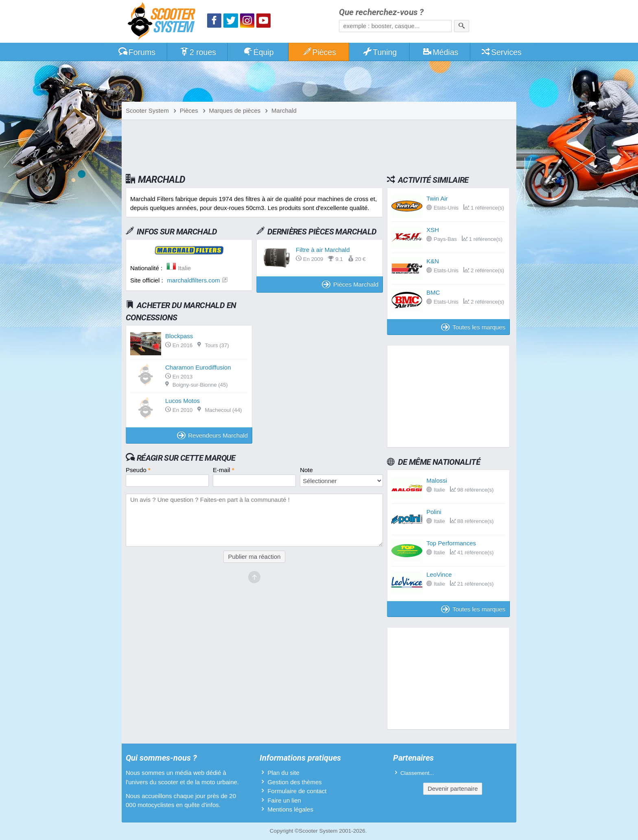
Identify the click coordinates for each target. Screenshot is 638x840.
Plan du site (283, 773)
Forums (137, 52)
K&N (433, 261)
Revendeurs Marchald (212, 435)
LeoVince (439, 574)
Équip (258, 52)
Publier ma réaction (254, 557)
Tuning (380, 52)
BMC (433, 292)
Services (501, 52)
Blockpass (179, 336)
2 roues (198, 52)
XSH (433, 230)
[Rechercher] (462, 26)
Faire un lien (284, 800)
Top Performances (451, 543)
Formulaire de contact (297, 791)
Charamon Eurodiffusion (198, 367)
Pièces (319, 52)
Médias (440, 52)
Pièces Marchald (350, 284)
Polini (434, 512)
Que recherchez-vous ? (381, 12)
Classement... (417, 773)
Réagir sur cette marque (186, 458)
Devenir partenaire (453, 789)
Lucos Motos (182, 401)
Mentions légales (290, 809)
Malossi (437, 480)
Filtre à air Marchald (323, 250)
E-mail (224, 470)
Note (306, 470)
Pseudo (138, 470)
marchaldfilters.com (194, 280)
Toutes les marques (473, 327)
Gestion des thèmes (294, 782)
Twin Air (437, 198)
